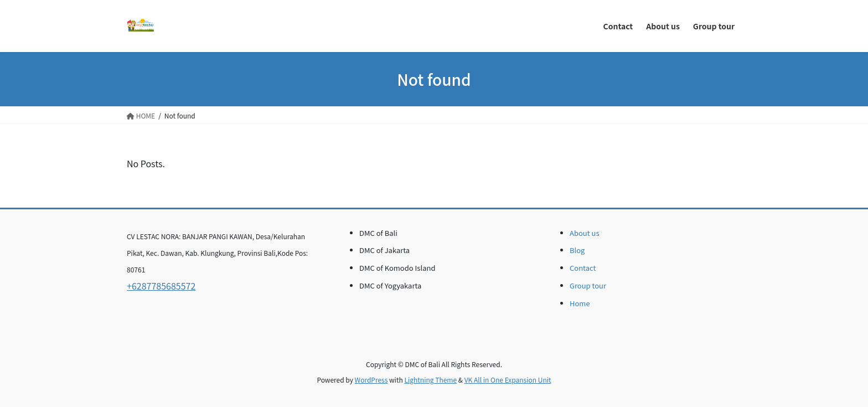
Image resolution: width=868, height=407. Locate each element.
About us (585, 233)
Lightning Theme (430, 380)
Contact (583, 268)
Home (580, 303)
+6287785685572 (161, 286)
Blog (577, 250)
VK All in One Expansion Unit (508, 380)
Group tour (588, 285)
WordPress (371, 380)
